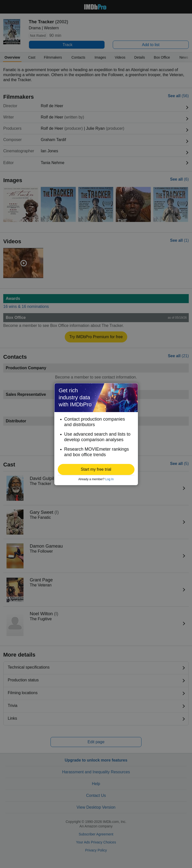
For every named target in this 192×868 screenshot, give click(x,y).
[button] (96, 469)
